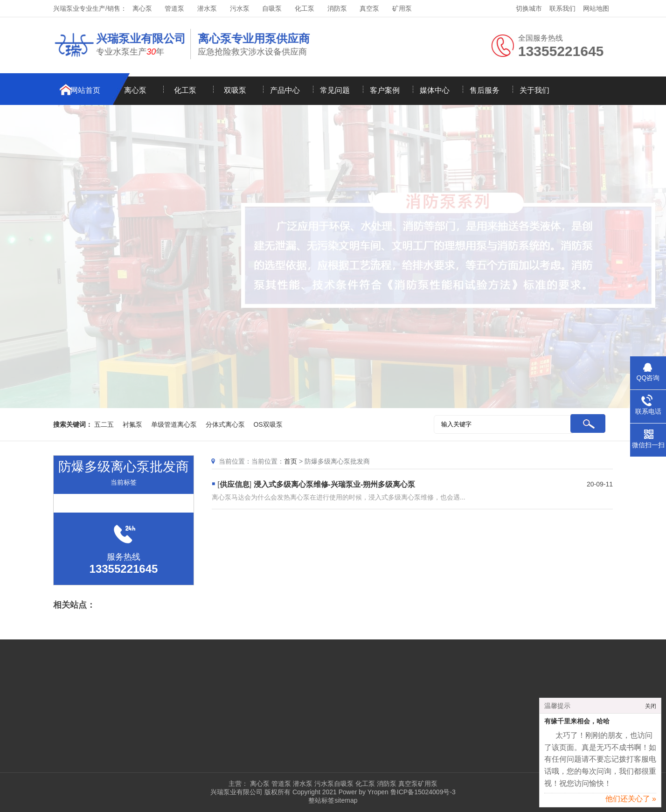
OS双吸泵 (268, 424)
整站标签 (321, 800)
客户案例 (385, 90)
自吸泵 (272, 8)
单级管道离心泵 (174, 424)
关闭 (651, 709)
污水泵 (240, 8)
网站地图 (596, 8)
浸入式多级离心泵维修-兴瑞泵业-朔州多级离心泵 (335, 484)
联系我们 (562, 8)
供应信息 (235, 484)
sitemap (346, 800)
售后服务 (485, 90)
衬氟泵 (132, 424)
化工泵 (305, 8)
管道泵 (174, 8)
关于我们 (534, 90)
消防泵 (337, 8)
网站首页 (85, 90)
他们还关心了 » (631, 802)
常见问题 (335, 90)
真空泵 (369, 8)
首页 (291, 461)
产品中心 (285, 90)
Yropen (378, 792)
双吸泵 (235, 90)
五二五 (104, 424)
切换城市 (529, 8)
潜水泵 (207, 8)
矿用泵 (402, 8)
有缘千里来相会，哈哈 (577, 725)
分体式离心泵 (225, 424)
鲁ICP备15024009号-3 (422, 792)
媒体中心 (435, 90)
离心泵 (142, 8)
